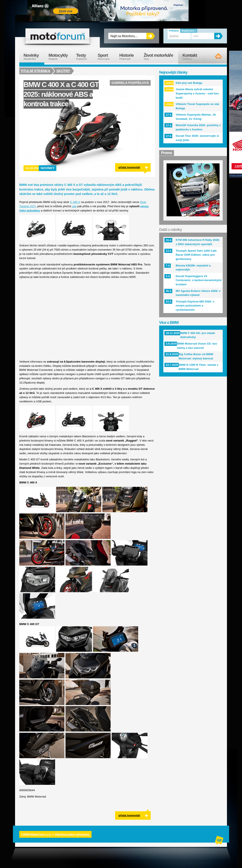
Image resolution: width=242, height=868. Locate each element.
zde (74, 206)
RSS (215, 57)
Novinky (48, 168)
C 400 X (75, 202)
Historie (129, 57)
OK (151, 36)
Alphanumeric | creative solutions (220, 841)
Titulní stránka (35, 71)
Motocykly (60, 57)
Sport (106, 57)
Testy (85, 57)
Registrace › (189, 31)
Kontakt (193, 57)
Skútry (64, 71)
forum (57, 36)
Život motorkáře (161, 57)
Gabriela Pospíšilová (130, 83)
